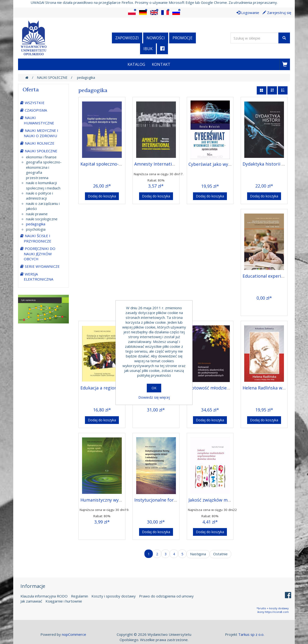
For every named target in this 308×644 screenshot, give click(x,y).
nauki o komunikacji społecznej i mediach (43, 185)
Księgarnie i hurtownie (64, 601)
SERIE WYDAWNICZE (42, 266)
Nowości (156, 38)
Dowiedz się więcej (154, 397)
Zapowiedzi (127, 38)
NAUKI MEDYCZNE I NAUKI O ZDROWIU (41, 133)
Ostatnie (220, 554)
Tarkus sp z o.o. (251, 634)
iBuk (148, 49)
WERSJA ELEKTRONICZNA (38, 277)
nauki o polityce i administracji (39, 196)
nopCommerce (74, 634)
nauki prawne (37, 214)
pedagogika (36, 224)
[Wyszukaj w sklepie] (255, 38)
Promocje (183, 38)
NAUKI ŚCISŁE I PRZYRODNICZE (38, 238)
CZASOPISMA (36, 110)
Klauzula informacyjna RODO (44, 596)
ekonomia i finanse (41, 157)
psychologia (36, 229)
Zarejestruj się (277, 13)
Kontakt (161, 64)
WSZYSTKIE (35, 103)
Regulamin (80, 596)
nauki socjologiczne (42, 219)
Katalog (136, 64)
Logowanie (248, 13)
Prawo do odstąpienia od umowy (166, 596)
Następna (198, 554)
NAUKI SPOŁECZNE (41, 151)
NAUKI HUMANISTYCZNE (39, 120)
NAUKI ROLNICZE (40, 143)
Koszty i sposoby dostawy (114, 596)
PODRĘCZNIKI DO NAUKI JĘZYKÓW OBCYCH (40, 254)
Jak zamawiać (31, 601)
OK (154, 388)
